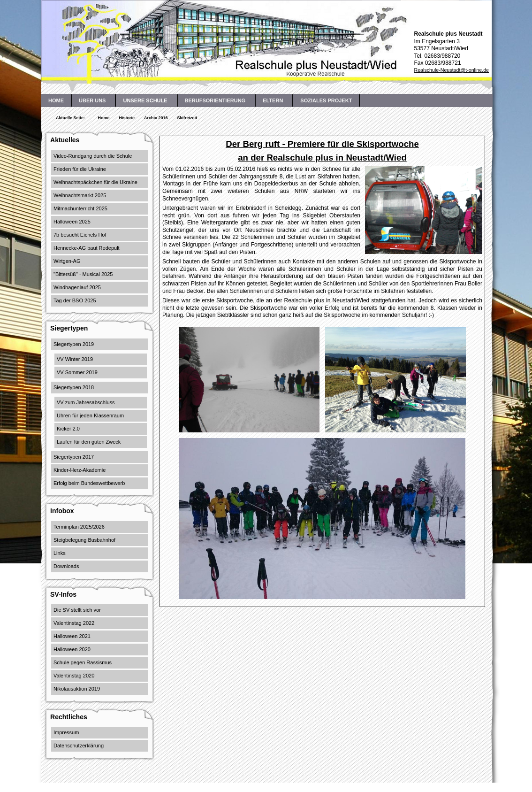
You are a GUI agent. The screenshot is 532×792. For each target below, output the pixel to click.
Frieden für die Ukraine (80, 169)
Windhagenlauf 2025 (77, 287)
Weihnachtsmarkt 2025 (80, 195)
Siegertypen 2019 (74, 344)
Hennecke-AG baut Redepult (87, 248)
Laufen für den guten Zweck (89, 442)
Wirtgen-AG (67, 261)
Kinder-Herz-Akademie (80, 470)
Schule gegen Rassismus (83, 662)
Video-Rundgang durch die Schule (93, 156)
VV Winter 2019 (75, 359)
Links (60, 553)
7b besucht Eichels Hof (80, 235)
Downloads (66, 566)
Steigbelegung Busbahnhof (84, 540)
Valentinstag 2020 (74, 676)
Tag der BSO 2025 (75, 300)
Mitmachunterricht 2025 (80, 208)
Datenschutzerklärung (79, 746)
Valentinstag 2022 (74, 623)
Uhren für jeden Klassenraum (90, 415)
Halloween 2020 (72, 649)
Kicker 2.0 (68, 429)
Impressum (66, 732)
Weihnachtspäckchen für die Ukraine (95, 182)
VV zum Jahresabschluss (86, 402)
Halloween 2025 (72, 222)
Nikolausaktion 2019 (77, 689)
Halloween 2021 (72, 636)
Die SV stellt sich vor (77, 610)
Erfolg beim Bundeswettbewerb (89, 483)
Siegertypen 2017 (74, 457)
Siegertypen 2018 (74, 387)
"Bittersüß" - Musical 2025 (83, 274)
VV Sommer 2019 (77, 372)
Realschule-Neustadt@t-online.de (451, 70)
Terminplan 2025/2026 (79, 527)
